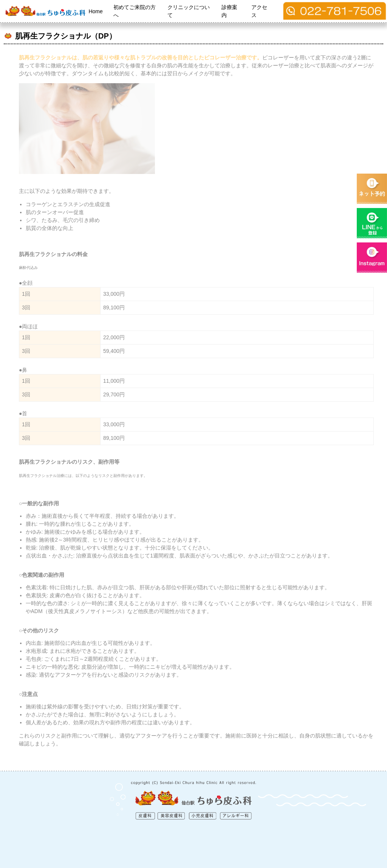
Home (95, 11)
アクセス (259, 11)
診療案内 (229, 11)
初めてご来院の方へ (135, 11)
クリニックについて (189, 11)
